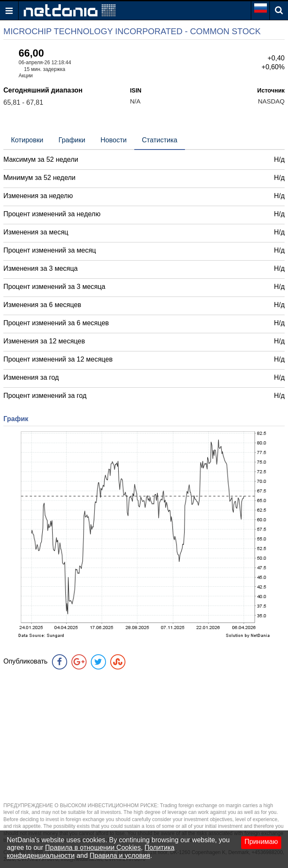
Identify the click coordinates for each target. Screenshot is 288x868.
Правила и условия (120, 856)
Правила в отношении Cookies (93, 848)
